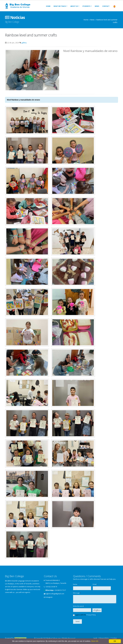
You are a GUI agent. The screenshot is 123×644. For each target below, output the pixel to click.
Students (86, 6)
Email (95, 584)
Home (48, 6)
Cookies (114, 638)
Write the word (79, 606)
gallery (24, 43)
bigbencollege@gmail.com (55, 594)
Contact (106, 6)
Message (77, 593)
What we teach (60, 6)
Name (76, 584)
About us (74, 6)
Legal (95, 638)
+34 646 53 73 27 (60, 590)
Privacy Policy (91, 615)
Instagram (49, 597)
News (97, 6)
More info (95, 641)
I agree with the (85, 615)
